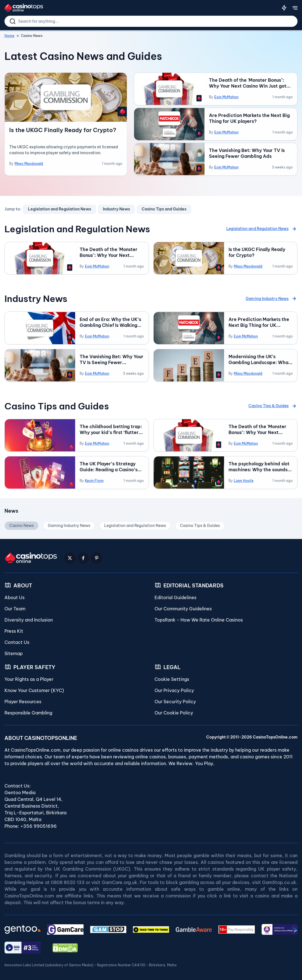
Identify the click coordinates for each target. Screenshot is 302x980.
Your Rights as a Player (29, 678)
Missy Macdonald (29, 164)
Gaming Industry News (272, 298)
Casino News (22, 524)
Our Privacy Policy (174, 689)
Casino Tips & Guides (273, 405)
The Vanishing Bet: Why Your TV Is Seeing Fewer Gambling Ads (247, 153)
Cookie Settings (172, 678)
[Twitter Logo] (70, 557)
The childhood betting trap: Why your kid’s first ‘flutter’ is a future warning (111, 428)
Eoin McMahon (226, 97)
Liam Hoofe (244, 480)
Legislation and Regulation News (60, 209)
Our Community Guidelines (183, 607)
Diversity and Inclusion (29, 618)
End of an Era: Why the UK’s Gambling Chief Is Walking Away (110, 322)
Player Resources (23, 700)
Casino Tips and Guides (164, 209)
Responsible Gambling (28, 711)
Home (9, 36)
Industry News (116, 209)
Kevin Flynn (94, 480)
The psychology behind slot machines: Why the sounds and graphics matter (259, 466)
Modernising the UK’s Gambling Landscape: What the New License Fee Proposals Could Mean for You (259, 359)
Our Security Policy (175, 700)
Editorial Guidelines (175, 596)
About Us (15, 596)
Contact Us (17, 641)
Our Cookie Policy (174, 711)
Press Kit (14, 630)
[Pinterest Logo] (97, 557)
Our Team (15, 607)
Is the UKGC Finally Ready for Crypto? (63, 130)
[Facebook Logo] (83, 557)
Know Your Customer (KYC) (34, 689)
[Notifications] (284, 8)
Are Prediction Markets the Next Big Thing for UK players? (249, 118)
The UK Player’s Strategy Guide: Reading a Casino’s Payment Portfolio (108, 466)
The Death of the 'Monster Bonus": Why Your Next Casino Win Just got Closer (248, 83)
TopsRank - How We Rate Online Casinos (199, 618)
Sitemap (14, 652)
